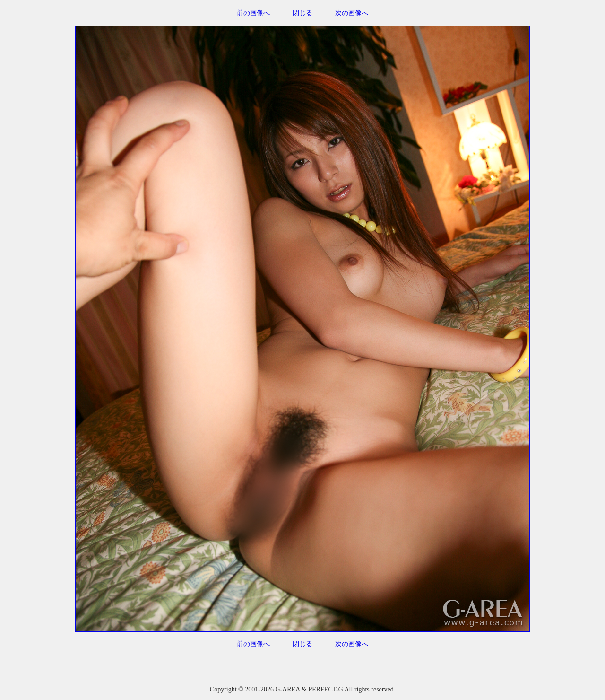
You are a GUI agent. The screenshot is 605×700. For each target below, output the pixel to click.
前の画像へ (253, 13)
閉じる (302, 13)
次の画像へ (352, 13)
